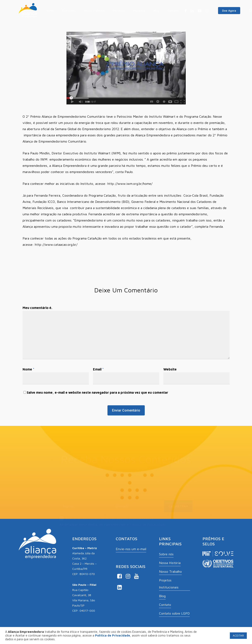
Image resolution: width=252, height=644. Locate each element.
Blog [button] (162, 596)
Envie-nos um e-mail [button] (131, 549)
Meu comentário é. (37, 308)
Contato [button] (165, 605)
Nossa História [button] (170, 563)
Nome (28, 369)
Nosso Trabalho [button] (170, 571)
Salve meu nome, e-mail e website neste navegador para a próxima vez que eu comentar (97, 392)
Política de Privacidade (148, 519)
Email (98, 369)
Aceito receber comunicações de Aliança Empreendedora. (107, 514)
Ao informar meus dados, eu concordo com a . (113, 519)
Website (170, 369)
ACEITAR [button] (238, 635)
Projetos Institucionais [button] (169, 584)
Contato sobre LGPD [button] (174, 613)
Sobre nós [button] (166, 554)
